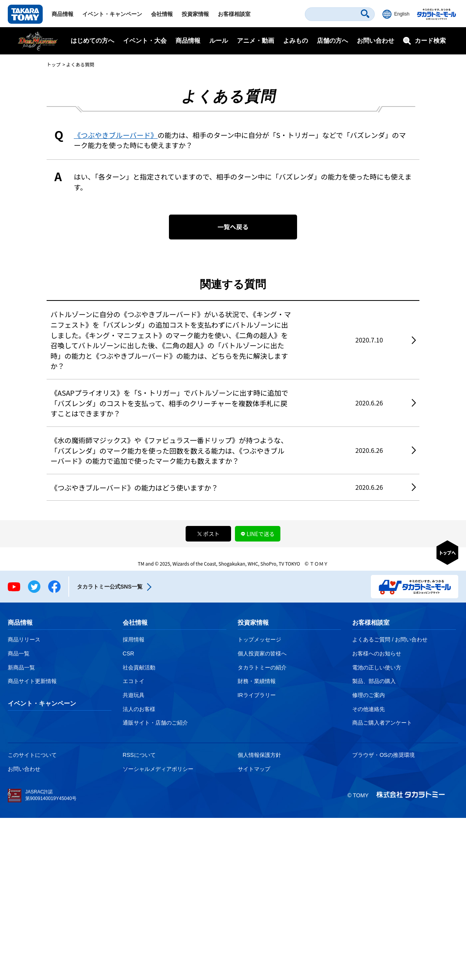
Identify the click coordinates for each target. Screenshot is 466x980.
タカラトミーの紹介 (262, 667)
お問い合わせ (376, 41)
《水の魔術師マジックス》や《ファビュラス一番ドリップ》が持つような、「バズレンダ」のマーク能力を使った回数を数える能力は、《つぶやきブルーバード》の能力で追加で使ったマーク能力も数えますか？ (169, 450)
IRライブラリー (257, 695)
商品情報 (63, 14)
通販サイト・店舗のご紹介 (155, 723)
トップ (54, 64)
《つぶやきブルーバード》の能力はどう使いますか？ (134, 487)
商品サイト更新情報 (32, 681)
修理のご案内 (369, 695)
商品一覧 (19, 653)
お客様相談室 (234, 14)
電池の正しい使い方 (377, 667)
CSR (129, 653)
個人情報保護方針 (259, 755)
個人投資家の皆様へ (262, 653)
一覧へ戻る (233, 227)
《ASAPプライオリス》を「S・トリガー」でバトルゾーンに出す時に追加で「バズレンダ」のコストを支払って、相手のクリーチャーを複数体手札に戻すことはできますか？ (169, 403)
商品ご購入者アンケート (382, 723)
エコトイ (134, 681)
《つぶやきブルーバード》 (116, 135)
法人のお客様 (139, 709)
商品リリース (24, 639)
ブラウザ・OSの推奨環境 (383, 755)
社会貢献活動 (139, 667)
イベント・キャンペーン (112, 14)
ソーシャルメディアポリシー (158, 769)
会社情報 (162, 14)
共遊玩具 (134, 695)
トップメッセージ (259, 639)
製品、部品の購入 (374, 681)
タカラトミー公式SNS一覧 (110, 587)
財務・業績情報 (257, 681)
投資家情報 (195, 14)
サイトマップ (254, 769)
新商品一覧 (21, 667)
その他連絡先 (369, 709)
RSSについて (139, 755)
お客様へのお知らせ (377, 653)
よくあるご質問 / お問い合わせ (390, 639)
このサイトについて (32, 755)
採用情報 (134, 639)
